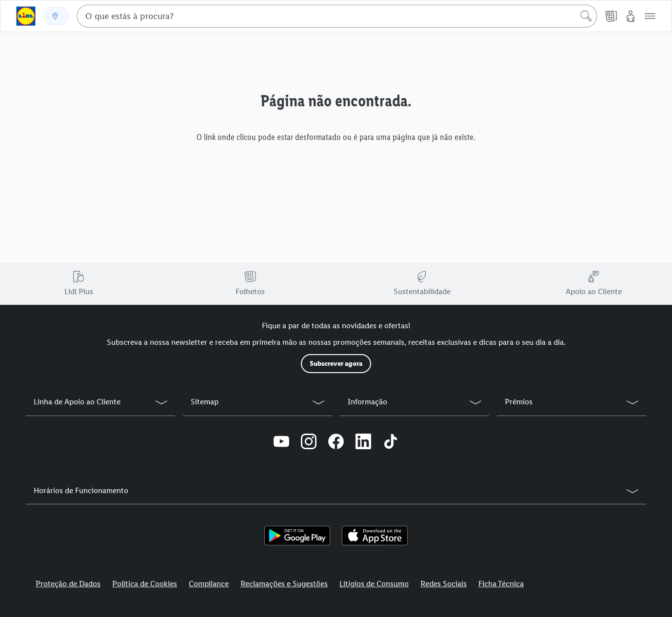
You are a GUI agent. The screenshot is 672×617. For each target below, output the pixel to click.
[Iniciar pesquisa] (586, 16)
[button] (650, 16)
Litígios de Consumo (374, 584)
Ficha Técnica (501, 584)
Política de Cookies (145, 584)
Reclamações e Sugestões (284, 584)
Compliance (209, 584)
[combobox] (337, 16)
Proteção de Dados (68, 584)
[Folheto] (611, 16)
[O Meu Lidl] (631, 16)
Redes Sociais (444, 584)
